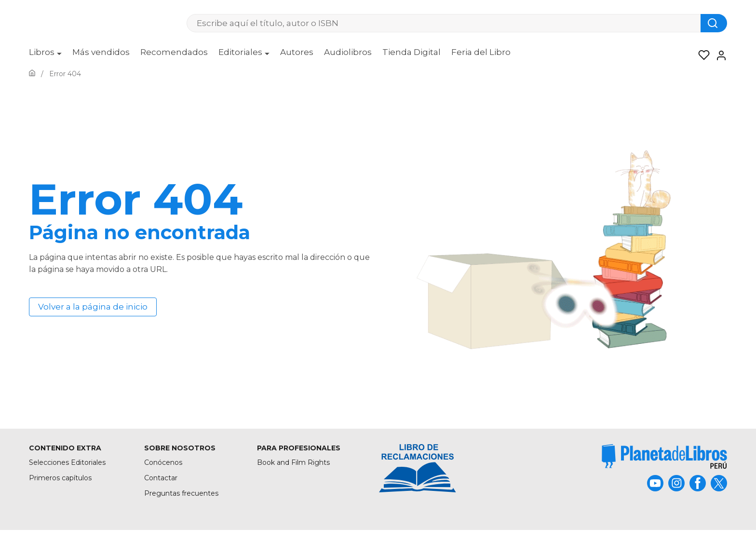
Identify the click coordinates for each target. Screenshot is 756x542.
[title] (664, 456)
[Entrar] (718, 55)
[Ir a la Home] (32, 74)
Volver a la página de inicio (93, 307)
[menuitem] (45, 55)
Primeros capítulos (60, 478)
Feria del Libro (481, 52)
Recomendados (174, 52)
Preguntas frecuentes (181, 493)
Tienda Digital (412, 52)
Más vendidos (101, 52)
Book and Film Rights (293, 462)
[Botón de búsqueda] (714, 23)
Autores (297, 52)
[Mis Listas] (701, 55)
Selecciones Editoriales (67, 462)
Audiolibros (348, 52)
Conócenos (163, 462)
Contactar (161, 478)
